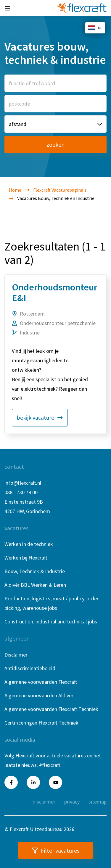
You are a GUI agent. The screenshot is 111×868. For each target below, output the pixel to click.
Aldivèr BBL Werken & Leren (35, 585)
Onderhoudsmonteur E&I (55, 292)
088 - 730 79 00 (21, 492)
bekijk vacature (40, 417)
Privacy (72, 802)
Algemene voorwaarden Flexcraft (41, 682)
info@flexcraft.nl (23, 483)
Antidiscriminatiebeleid (30, 668)
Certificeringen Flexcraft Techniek (41, 723)
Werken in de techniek (29, 544)
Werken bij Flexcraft (26, 558)
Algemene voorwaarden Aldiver (39, 695)
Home (15, 190)
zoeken (55, 144)
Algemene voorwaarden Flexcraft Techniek (51, 709)
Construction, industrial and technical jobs (51, 621)
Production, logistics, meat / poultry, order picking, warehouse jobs (52, 603)
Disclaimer (16, 655)
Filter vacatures (56, 850)
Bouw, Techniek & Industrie (35, 571)
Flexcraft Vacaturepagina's (60, 190)
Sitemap (98, 802)
